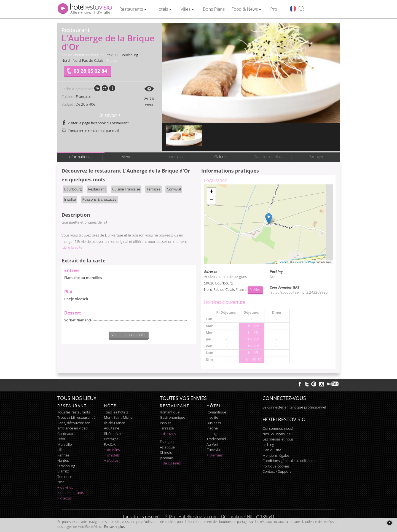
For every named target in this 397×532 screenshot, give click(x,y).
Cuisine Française (126, 189)
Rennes (63, 455)
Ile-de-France (114, 423)
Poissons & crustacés (99, 199)
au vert (212, 444)
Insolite (70, 199)
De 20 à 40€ (85, 104)
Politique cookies (276, 466)
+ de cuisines (170, 463)
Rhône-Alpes (114, 434)
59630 (112, 55)
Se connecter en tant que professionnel (294, 407)
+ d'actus (65, 498)
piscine (212, 428)
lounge (213, 434)
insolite (166, 423)
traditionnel (216, 439)
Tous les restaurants (74, 412)
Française (83, 96)
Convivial (174, 189)
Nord (66, 60)
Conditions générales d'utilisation (289, 461)
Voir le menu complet (129, 335)
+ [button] (212, 192)
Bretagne (111, 439)
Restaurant (97, 189)
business (214, 423)
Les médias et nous (278, 439)
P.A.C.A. (110, 444)
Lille (61, 450)
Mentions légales (276, 455)
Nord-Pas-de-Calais (88, 60)
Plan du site (272, 450)
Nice (61, 482)
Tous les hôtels (116, 412)
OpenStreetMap (304, 262)
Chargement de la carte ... (268, 224)
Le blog (268, 445)
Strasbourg (66, 466)
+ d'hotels (112, 455)
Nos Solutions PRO (277, 434)
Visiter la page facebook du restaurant (95, 123)
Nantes (63, 460)
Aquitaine (112, 428)
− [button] (212, 200)
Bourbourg (129, 55)
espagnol (167, 442)
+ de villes (65, 487)
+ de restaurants (71, 493)
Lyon (61, 439)
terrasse (167, 428)
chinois (166, 452)
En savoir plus (114, 527)
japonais (167, 458)
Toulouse (65, 477)
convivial (214, 450)
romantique (170, 412)
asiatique (167, 447)
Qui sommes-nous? (278, 428)
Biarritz (63, 471)
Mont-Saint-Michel (119, 417)
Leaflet (283, 262)
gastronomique (173, 417)
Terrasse (154, 189)
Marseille (65, 444)
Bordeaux (65, 434)
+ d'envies (168, 434)
